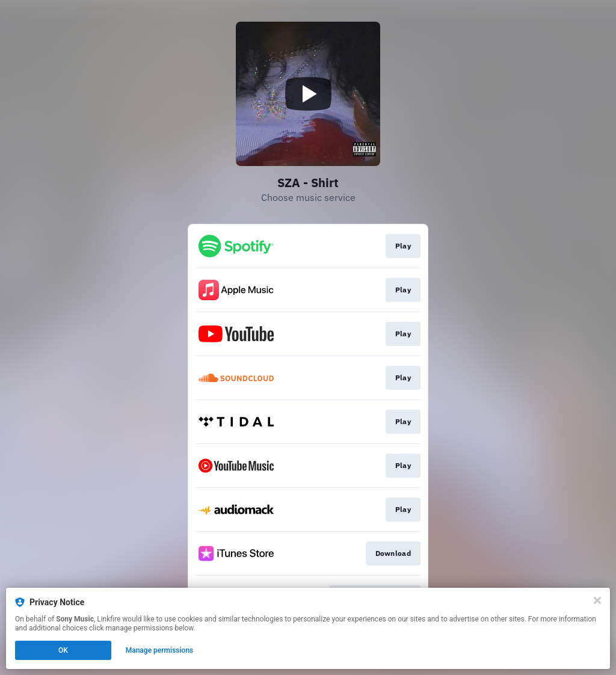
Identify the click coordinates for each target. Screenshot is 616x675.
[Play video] (308, 94)
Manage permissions (160, 650)
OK (63, 650)
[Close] (597, 600)
